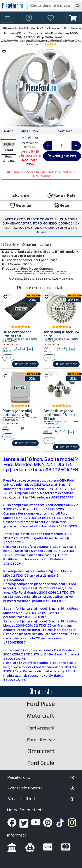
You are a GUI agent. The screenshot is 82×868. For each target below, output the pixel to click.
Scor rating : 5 (41, 44)
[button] (73, 18)
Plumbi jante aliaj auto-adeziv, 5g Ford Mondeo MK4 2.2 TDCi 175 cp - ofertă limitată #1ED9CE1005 (38, 576)
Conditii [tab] (45, 245)
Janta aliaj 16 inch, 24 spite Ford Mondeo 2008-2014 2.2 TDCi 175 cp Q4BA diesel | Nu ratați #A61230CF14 (38, 538)
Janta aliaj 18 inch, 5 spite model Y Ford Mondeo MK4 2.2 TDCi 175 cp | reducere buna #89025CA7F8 (41, 465)
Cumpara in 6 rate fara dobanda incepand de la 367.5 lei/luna (41, 174)
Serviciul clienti (21, 799)
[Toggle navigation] (7, 18)
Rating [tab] (29, 245)
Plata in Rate (61, 196)
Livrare (20, 196)
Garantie (21, 206)
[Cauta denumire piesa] (51, 6)
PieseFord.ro (19, 777)
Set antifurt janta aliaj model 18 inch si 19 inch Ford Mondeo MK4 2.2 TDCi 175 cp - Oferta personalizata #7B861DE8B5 (41, 613)
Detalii (8, 357)
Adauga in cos (62, 156)
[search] (77, 6)
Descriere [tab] (10, 245)
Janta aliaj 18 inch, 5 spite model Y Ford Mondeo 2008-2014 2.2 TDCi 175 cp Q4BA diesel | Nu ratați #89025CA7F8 (41, 655)
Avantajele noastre (25, 788)
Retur (62, 206)
